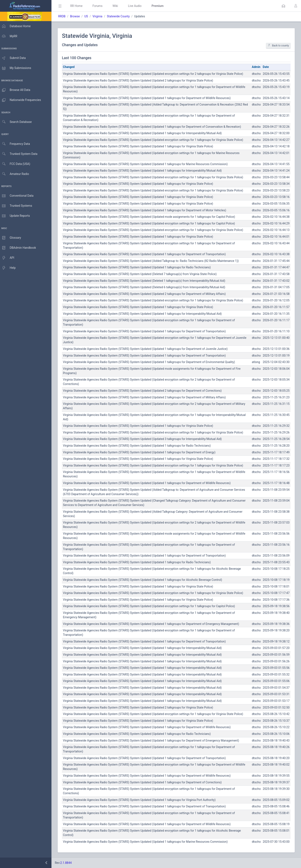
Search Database (17, 122)
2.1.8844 (68, 863)
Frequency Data (16, 144)
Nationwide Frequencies (22, 100)
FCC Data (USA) (16, 164)
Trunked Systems (17, 206)
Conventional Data (18, 196)
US (88, 16)
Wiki (117, 6)
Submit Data (14, 58)
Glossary (11, 238)
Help (9, 268)
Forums (99, 6)
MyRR (10, 36)
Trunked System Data (20, 154)
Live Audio (137, 6)
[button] (283, 6)
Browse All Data (16, 90)
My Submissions (17, 68)
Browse (77, 16)
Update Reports (16, 216)
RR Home (78, 6)
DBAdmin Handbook (19, 248)
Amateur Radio (16, 174)
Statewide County (120, 16)
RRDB (64, 16)
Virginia (99, 16)
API (8, 258)
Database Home (16, 26)
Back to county (278, 45)
